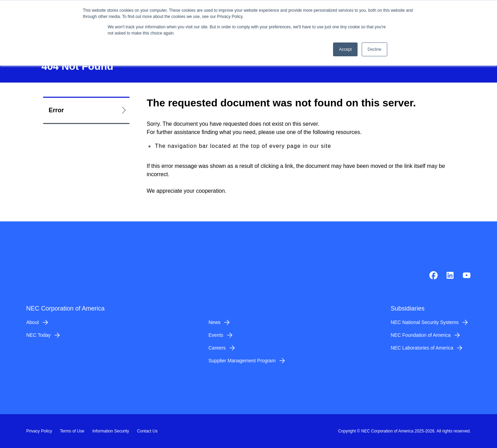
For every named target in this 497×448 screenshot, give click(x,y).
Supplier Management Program (242, 361)
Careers (217, 348)
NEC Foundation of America (421, 335)
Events (216, 335)
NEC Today (38, 335)
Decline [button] (374, 49)
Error (56, 110)
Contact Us (147, 431)
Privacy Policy (39, 431)
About (33, 322)
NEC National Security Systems (425, 322)
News (215, 322)
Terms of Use (72, 431)
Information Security (111, 431)
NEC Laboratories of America (422, 348)
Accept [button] (345, 49)
